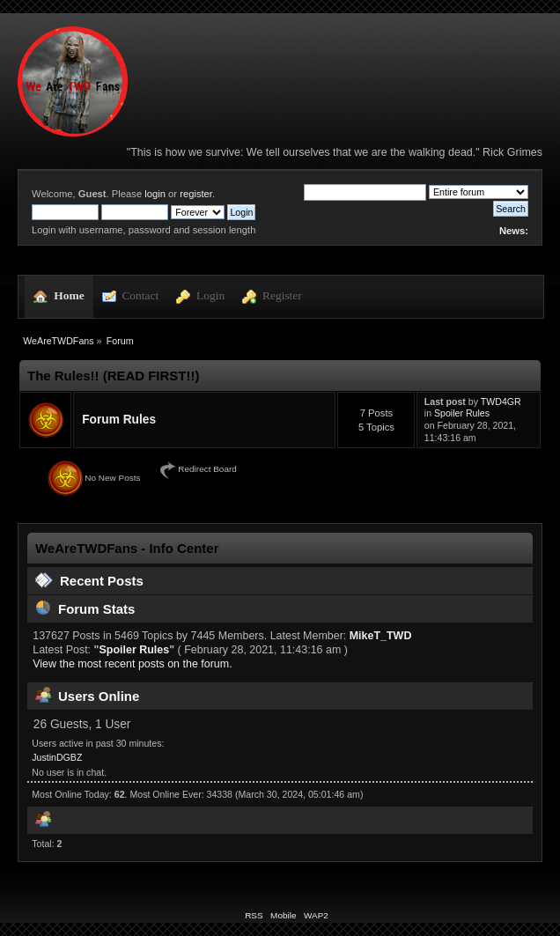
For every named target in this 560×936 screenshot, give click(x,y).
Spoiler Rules (462, 413)
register (196, 194)
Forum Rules (119, 420)
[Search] (365, 192)
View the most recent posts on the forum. (132, 664)
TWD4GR (501, 402)
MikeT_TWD (381, 636)
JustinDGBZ (57, 757)
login (155, 194)
